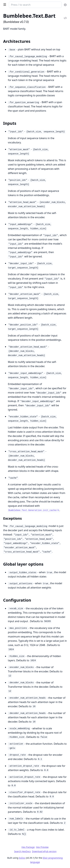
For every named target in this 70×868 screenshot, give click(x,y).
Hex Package (28, 847)
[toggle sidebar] (4, 4)
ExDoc (22, 858)
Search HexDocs (22, 851)
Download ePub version (44, 851)
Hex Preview (42, 847)
